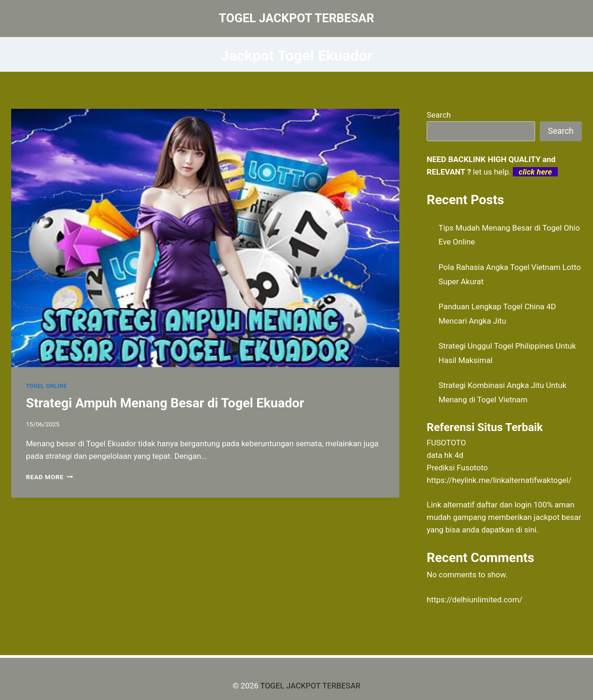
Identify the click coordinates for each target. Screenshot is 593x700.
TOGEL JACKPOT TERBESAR (310, 686)
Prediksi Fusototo (457, 468)
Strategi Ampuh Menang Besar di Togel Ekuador (165, 403)
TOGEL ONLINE (46, 386)
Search (439, 115)
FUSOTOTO (446, 443)
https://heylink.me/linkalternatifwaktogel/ (499, 480)
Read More (50, 477)
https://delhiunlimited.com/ (475, 600)
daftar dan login (504, 505)
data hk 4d (445, 455)
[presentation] (205, 238)
